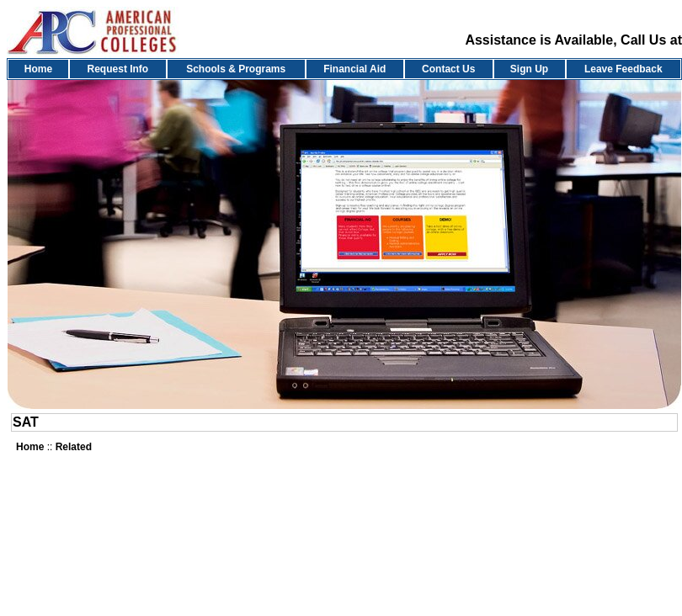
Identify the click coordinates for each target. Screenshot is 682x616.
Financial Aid (354, 69)
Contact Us (448, 69)
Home (38, 69)
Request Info (118, 69)
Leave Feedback (623, 69)
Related (74, 447)
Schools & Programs (236, 69)
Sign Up (529, 69)
